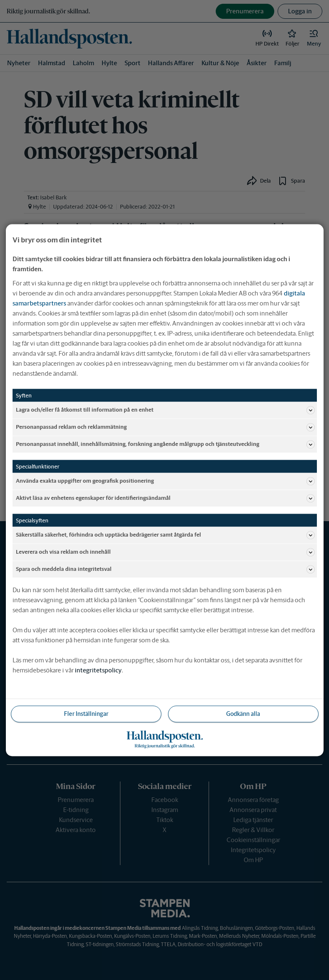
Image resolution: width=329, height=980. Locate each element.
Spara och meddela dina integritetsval (165, 569)
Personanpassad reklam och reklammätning (165, 427)
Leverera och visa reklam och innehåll (165, 552)
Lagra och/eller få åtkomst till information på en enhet (165, 410)
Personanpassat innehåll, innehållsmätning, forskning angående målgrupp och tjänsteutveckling (165, 444)
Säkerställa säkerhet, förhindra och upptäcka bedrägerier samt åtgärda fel (165, 535)
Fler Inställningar (86, 713)
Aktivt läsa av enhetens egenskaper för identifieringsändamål (165, 498)
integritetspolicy (98, 670)
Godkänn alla (243, 713)
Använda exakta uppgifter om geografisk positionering (165, 481)
